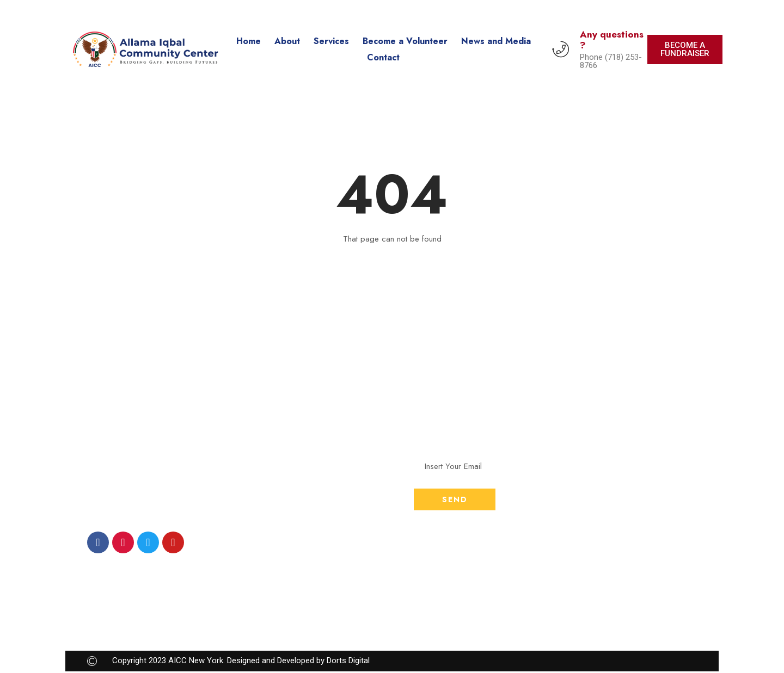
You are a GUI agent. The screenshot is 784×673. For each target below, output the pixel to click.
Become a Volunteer (405, 41)
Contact (383, 57)
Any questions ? (612, 40)
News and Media (496, 41)
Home (249, 41)
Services (331, 41)
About (287, 41)
